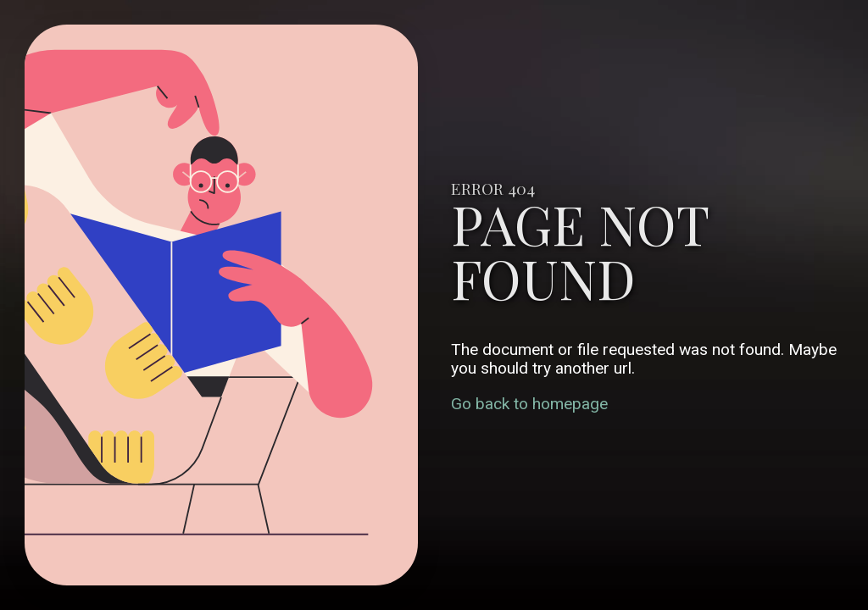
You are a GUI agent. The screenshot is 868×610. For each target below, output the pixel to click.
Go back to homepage (529, 404)
